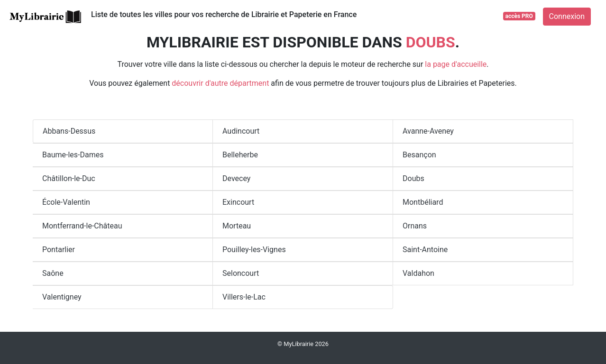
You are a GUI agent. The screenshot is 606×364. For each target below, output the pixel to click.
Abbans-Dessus (69, 131)
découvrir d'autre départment (220, 83)
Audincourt (241, 131)
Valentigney (62, 297)
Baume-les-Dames (73, 155)
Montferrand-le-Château (82, 226)
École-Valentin (66, 202)
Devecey (236, 178)
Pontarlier (59, 250)
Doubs (413, 178)
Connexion (567, 16)
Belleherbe (240, 155)
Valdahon (418, 273)
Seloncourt (241, 273)
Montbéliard (423, 202)
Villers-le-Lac (244, 297)
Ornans (415, 226)
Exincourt (238, 202)
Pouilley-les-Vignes (254, 250)
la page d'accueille (456, 64)
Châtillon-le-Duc (69, 178)
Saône (53, 273)
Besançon (419, 155)
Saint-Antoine (425, 250)
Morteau (237, 226)
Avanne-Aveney (428, 131)
